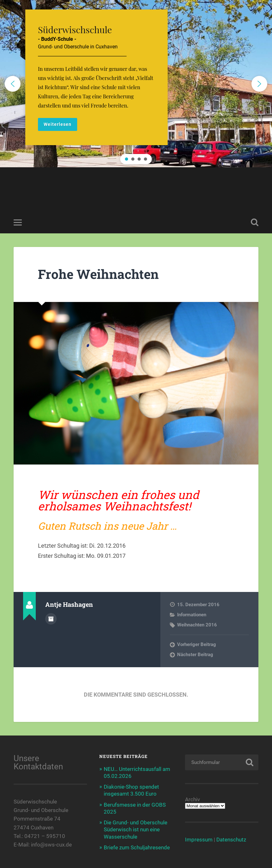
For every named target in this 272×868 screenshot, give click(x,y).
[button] (136, 84)
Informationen (192, 615)
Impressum (199, 840)
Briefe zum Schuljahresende (137, 847)
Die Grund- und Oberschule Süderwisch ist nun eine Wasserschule (136, 829)
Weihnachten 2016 (197, 625)
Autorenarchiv (51, 619)
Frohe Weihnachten (98, 274)
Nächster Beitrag (195, 655)
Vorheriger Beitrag (197, 644)
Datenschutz (231, 840)
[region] (136, 84)
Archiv (192, 800)
